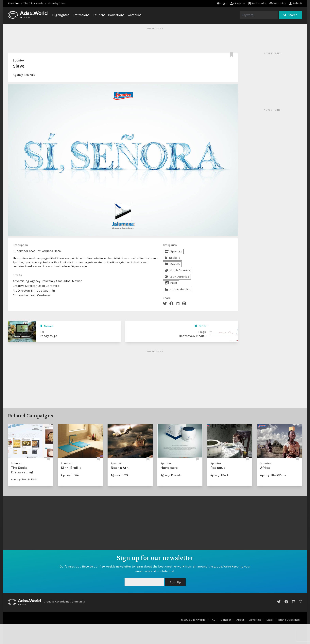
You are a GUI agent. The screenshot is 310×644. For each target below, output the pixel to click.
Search (290, 15)
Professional (82, 15)
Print (171, 283)
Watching (278, 3)
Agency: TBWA (70, 475)
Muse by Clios (56, 3)
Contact (226, 620)
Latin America (177, 277)
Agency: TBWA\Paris (273, 475)
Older (200, 326)
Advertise (255, 620)
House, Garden (177, 289)
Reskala (30, 75)
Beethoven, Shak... (193, 336)
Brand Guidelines (289, 620)
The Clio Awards (34, 3)
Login (222, 3)
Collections (116, 15)
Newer (46, 326)
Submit (296, 3)
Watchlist (134, 15)
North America (177, 270)
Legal (270, 620)
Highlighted (61, 15)
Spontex (18, 60)
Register (238, 3)
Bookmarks (258, 3)
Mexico (172, 264)
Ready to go (48, 336)
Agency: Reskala (171, 475)
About (240, 620)
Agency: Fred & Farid (24, 479)
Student (99, 15)
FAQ (213, 620)
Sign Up (175, 582)
